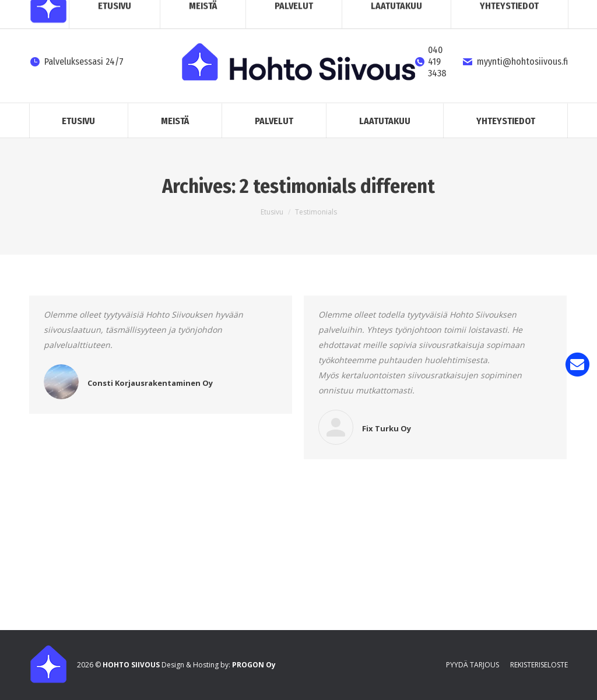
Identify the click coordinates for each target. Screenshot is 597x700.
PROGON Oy (254, 665)
